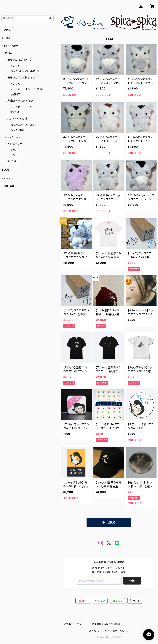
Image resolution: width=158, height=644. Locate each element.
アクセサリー (15, 143)
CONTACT (9, 186)
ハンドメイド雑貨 (17, 118)
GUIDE (6, 178)
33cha (9, 53)
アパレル (15, 66)
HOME (6, 30)
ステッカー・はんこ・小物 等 (27, 89)
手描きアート (18, 94)
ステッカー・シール (21, 107)
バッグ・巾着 (18, 130)
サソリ (14, 155)
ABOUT (7, 38)
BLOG (5, 170)
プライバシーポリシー (75, 624)
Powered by (109, 637)
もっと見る (109, 522)
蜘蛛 (13, 150)
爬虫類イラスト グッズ (20, 101)
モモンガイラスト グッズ (21, 77)
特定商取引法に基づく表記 (106, 624)
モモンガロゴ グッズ (19, 60)
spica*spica (12, 137)
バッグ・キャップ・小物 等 (25, 71)
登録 (132, 581)
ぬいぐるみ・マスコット (24, 125)
